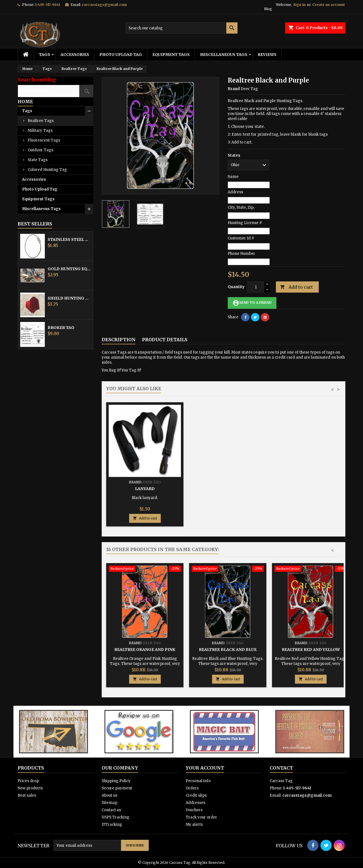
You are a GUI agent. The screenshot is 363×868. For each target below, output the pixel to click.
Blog (268, 9)
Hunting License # (245, 223)
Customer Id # (241, 238)
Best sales (27, 795)
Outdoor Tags (40, 150)
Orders (192, 788)
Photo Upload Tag (121, 55)
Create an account (329, 5)
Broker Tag (61, 328)
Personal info (198, 781)
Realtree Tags (41, 121)
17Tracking (112, 825)
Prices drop (28, 781)
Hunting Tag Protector (228, 489)
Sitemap (110, 803)
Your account (205, 768)
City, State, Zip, (241, 207)
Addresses (196, 803)
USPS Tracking (116, 817)
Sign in (299, 5)
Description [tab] (119, 340)
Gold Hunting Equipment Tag (69, 269)
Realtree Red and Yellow (311, 650)
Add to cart (296, 287)
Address (235, 192)
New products (30, 788)
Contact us (111, 810)
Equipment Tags (171, 55)
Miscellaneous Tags (224, 55)
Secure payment (117, 788)
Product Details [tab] (165, 340)
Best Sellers (35, 224)
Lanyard (311, 489)
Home (25, 102)
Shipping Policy (116, 781)
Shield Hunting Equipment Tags (69, 298)
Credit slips (196, 795)
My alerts (194, 825)
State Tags (38, 160)
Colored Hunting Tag (47, 170)
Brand (234, 89)
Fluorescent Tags (44, 140)
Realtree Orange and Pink (145, 650)
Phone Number (241, 254)
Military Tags (40, 130)
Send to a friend (252, 303)
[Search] (182, 28)
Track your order (201, 817)
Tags (45, 55)
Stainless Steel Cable (69, 239)
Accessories (75, 55)
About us (110, 795)
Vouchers (194, 810)
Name (233, 177)
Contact (281, 768)
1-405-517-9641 (47, 5)
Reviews (267, 55)
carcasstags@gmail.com (104, 5)
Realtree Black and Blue (228, 650)
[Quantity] (256, 287)
